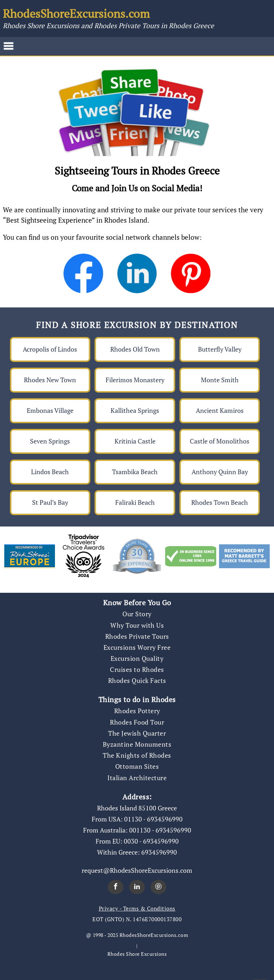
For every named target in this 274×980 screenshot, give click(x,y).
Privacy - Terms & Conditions (137, 908)
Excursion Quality (137, 658)
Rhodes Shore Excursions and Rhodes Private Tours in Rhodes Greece (108, 25)
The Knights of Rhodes (137, 755)
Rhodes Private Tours (137, 636)
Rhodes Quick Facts (137, 680)
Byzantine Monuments (137, 744)
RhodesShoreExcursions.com (76, 14)
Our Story (137, 614)
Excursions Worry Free (137, 647)
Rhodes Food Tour (137, 722)
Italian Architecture (137, 778)
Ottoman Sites (137, 766)
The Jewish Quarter (137, 733)
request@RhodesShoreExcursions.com (137, 870)
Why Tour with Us (137, 625)
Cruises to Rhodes (137, 669)
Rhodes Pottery (137, 711)
